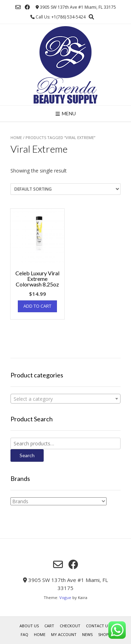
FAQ (24, 634)
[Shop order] (65, 189)
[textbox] (65, 399)
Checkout (70, 626)
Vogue (65, 597)
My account (64, 634)
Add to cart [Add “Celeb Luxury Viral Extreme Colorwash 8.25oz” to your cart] (37, 306)
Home (16, 137)
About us (29, 626)
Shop (103, 634)
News (87, 634)
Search (27, 455)
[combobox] (65, 399)
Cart (49, 626)
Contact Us (98, 626)
